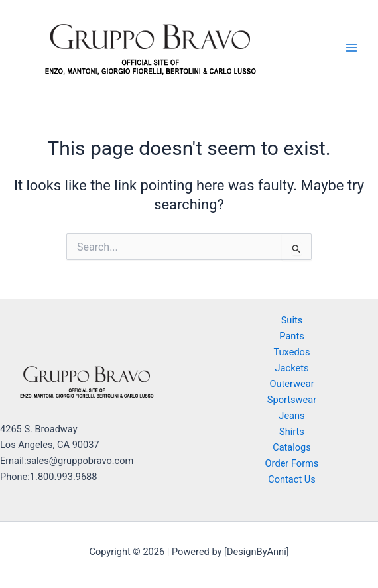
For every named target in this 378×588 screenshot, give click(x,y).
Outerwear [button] (291, 384)
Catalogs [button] (292, 447)
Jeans (291, 416)
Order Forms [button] (292, 463)
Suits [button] (292, 320)
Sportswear (292, 400)
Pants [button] (291, 336)
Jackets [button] (292, 368)
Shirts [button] (292, 432)
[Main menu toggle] (351, 47)
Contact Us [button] (292, 479)
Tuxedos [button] (292, 352)
